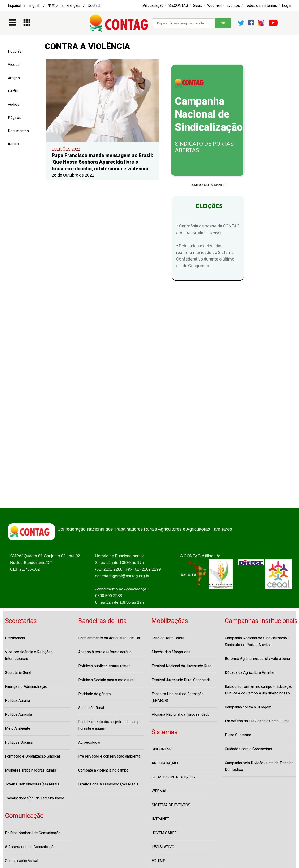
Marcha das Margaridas (171, 652)
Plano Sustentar (238, 735)
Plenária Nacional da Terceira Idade (181, 714)
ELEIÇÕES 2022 (66, 149)
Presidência (15, 638)
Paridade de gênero (94, 694)
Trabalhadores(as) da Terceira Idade (35, 798)
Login (287, 6)
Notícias (15, 51)
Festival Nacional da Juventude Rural (182, 666)
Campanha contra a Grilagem (248, 707)
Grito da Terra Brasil (168, 638)
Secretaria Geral (18, 673)
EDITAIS (158, 861)
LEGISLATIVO (163, 847)
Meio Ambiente (18, 728)
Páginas (15, 118)
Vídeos (14, 65)
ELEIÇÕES (208, 206)
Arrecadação (153, 6)
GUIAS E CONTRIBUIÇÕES (173, 777)
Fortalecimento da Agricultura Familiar (109, 638)
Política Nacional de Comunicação (33, 833)
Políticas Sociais (19, 742)
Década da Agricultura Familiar (250, 673)
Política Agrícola (18, 714)
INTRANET (160, 819)
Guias (198, 6)
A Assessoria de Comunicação (30, 847)
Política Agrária (17, 700)
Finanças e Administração (26, 687)
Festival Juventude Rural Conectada (181, 680)
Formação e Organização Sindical (32, 756)
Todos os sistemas (261, 6)
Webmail (214, 6)
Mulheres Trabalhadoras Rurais (30, 770)
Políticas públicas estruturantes (104, 666)
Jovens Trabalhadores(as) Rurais (32, 784)
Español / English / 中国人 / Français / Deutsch (55, 6)
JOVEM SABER (164, 833)
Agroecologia (89, 742)
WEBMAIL (160, 791)
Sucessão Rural (91, 708)
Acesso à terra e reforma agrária (105, 652)
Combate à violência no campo (103, 770)
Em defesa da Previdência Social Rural (257, 721)
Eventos (233, 6)
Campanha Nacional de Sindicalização (209, 114)
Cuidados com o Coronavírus (248, 749)
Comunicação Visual (21, 861)
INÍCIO (13, 144)
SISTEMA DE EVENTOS (171, 805)
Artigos (14, 78)
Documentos (18, 131)
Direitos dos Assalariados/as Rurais (108, 784)
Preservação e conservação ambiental (110, 756)
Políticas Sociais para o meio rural (106, 680)
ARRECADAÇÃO (165, 763)
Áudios (14, 104)
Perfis (13, 91)
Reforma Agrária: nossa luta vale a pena (257, 659)
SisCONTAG (178, 6)
